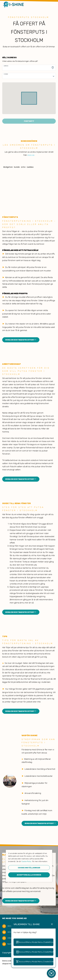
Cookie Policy (26, 861)
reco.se (31, 155)
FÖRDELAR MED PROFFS (15, 293)
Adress (6, 66)
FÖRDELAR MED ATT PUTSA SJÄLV (20, 250)
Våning (6, 74)
